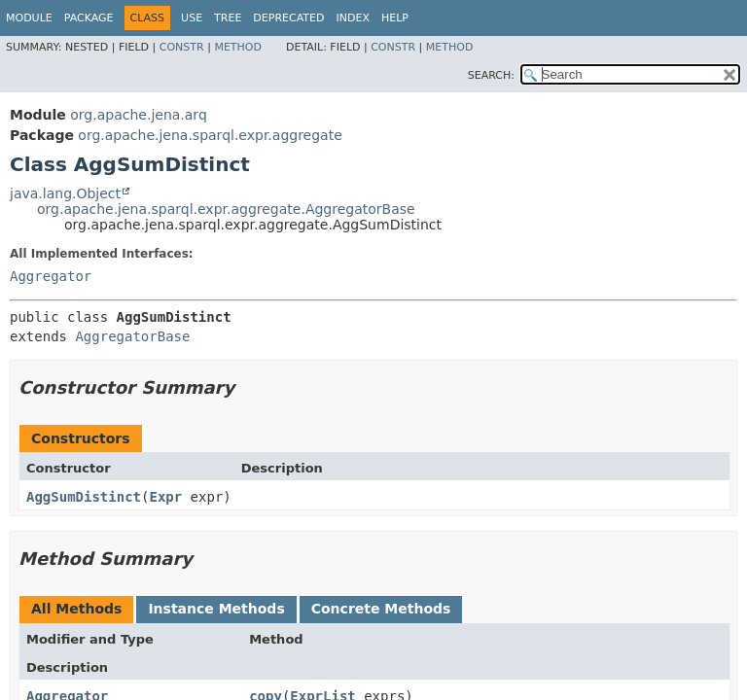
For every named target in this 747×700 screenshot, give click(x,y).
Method (238, 47)
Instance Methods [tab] (216, 609)
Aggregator (51, 276)
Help (395, 18)
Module (29, 18)
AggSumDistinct (84, 497)
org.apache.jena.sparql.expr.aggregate (210, 135)
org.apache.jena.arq (138, 115)
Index (352, 18)
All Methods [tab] (76, 609)
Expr (165, 497)
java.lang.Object (65, 193)
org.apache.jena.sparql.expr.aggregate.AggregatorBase (226, 209)
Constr (182, 47)
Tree (228, 18)
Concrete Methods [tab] (381, 609)
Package (89, 18)
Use (192, 18)
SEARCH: (491, 75)
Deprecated (288, 18)
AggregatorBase (132, 336)
